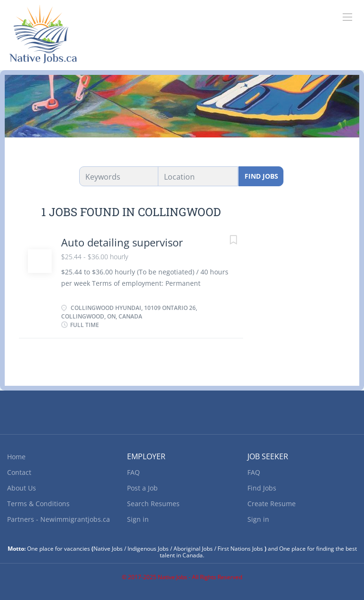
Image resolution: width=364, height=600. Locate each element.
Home (16, 457)
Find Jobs (261, 176)
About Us (22, 488)
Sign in (138, 519)
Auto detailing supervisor (122, 242)
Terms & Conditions (38, 504)
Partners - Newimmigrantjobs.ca (59, 519)
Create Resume (272, 504)
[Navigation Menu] (347, 17)
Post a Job (142, 488)
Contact (19, 472)
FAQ (133, 472)
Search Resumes (153, 504)
